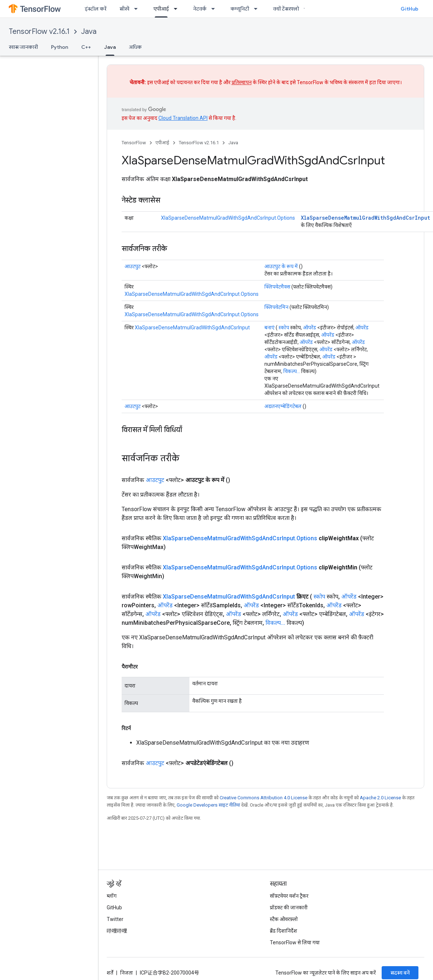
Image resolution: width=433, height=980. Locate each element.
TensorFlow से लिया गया (295, 942)
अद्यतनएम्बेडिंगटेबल (283, 406)
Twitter (115, 919)
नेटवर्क (200, 9)
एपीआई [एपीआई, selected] (161, 9)
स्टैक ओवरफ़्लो (284, 919)
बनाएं (269, 328)
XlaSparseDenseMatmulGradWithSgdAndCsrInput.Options (228, 218)
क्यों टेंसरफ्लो (286, 9)
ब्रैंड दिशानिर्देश (284, 931)
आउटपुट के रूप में (281, 266)
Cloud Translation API (183, 118)
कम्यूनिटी (240, 9)
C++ (86, 47)
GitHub (410, 9)
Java (89, 32)
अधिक (135, 47)
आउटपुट (133, 266)
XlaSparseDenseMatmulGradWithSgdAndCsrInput (365, 218)
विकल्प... (292, 371)
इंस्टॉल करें (96, 9)
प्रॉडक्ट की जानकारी (289, 908)
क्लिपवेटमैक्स (277, 287)
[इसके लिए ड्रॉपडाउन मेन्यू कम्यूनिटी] (258, 9)
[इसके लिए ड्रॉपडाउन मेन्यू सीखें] (138, 9)
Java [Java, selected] (110, 47)
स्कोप (284, 328)
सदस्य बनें (400, 973)
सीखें (124, 9)
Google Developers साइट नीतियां (208, 805)
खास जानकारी (23, 47)
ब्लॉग (112, 896)
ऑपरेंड (310, 328)
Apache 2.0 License (380, 798)
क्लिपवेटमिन (276, 307)
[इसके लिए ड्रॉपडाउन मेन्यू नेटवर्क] (215, 9)
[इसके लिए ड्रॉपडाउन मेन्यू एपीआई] (178, 9)
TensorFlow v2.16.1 (39, 32)
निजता (127, 973)
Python (60, 47)
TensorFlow (134, 143)
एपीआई (162, 143)
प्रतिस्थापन (242, 82)
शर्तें (110, 973)
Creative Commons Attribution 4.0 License (263, 798)
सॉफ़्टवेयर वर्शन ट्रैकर (289, 896)
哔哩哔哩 (117, 931)
